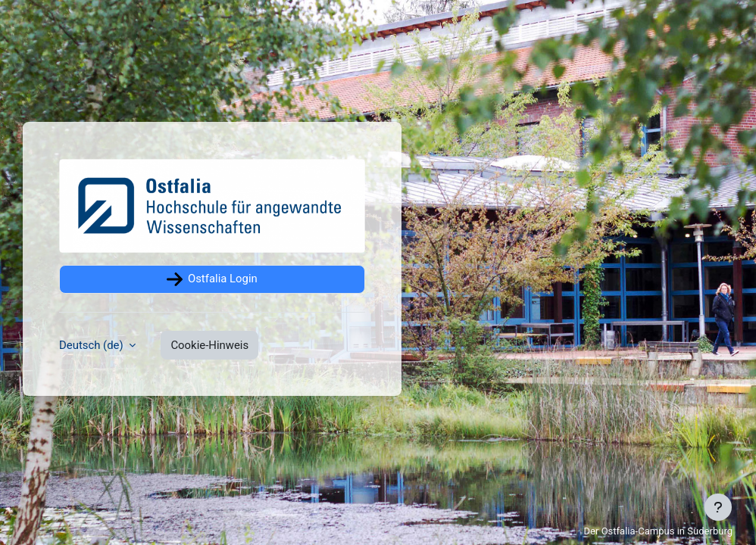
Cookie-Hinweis (209, 345)
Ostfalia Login (212, 279)
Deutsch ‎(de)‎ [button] (92, 345)
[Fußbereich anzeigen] (718, 507)
